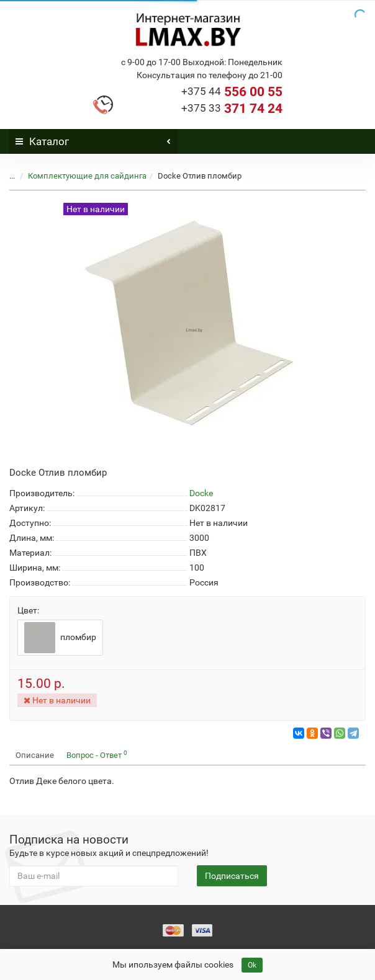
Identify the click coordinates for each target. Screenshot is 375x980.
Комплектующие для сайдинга (87, 176)
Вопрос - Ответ (97, 755)
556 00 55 (232, 92)
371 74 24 (232, 109)
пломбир (60, 638)
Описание (35, 755)
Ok (252, 965)
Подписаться (232, 876)
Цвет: (28, 610)
